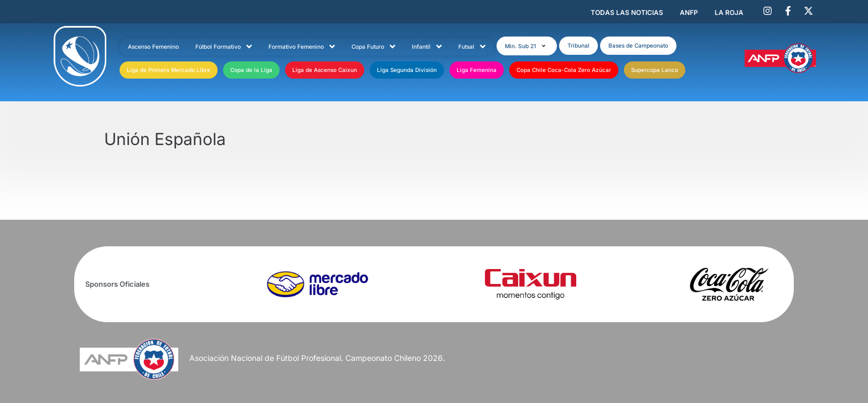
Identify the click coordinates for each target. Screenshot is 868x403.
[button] (527, 46)
